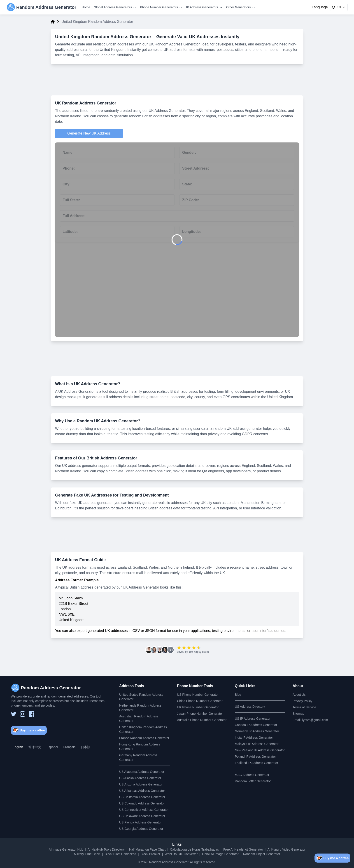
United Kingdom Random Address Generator (103, 37)
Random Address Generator (169, 862)
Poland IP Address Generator (255, 757)
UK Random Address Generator (86, 103)
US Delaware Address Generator (142, 816)
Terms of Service (304, 707)
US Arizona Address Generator (141, 784)
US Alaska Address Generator (140, 778)
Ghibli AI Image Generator (220, 854)
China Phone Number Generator (200, 701)
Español (52, 747)
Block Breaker (150, 854)
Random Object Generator (261, 854)
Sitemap (298, 714)
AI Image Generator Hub (66, 849)
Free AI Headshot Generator (243, 849)
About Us (299, 695)
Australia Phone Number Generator (202, 720)
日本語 (86, 747)
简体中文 (35, 747)
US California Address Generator (142, 797)
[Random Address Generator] (41, 7)
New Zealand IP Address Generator (260, 750)
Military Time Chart (87, 854)
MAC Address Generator (252, 775)
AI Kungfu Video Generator (286, 849)
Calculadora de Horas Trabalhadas (194, 849)
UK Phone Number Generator (198, 707)
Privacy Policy (302, 701)
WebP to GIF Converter (181, 854)
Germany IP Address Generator (257, 731)
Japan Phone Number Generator (200, 714)
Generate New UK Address (89, 133)
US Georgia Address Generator (141, 829)
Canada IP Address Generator (256, 725)
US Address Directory (250, 707)
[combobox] (339, 7)
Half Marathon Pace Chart (147, 849)
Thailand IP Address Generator (256, 763)
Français (70, 747)
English (18, 747)
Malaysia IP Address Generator (257, 744)
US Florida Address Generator (140, 822)
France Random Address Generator (144, 738)
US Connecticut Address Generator (144, 810)
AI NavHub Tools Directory (106, 849)
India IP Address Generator (254, 738)
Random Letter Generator (253, 781)
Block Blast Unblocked (120, 854)
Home (86, 7)
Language (320, 7)
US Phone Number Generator (198, 695)
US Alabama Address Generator (142, 772)
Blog (238, 695)
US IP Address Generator (253, 719)
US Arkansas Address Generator (142, 791)
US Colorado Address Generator (142, 803)
